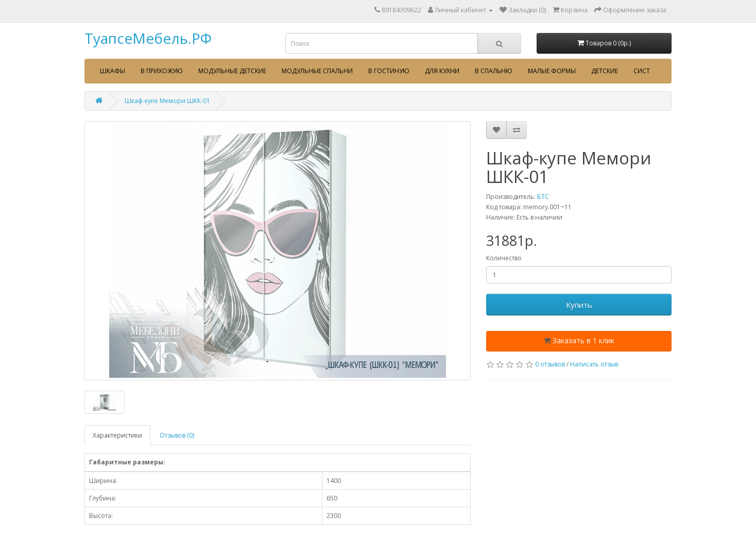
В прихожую (162, 71)
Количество (504, 258)
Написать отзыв (594, 364)
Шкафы (113, 71)
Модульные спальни (317, 71)
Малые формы (552, 71)
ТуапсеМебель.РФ (148, 38)
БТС (543, 197)
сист (642, 71)
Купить (579, 305)
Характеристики (117, 435)
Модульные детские (232, 71)
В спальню (494, 71)
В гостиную (389, 71)
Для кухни (442, 71)
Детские (605, 71)
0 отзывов (550, 364)
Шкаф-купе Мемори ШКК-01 (167, 101)
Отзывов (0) (177, 435)
